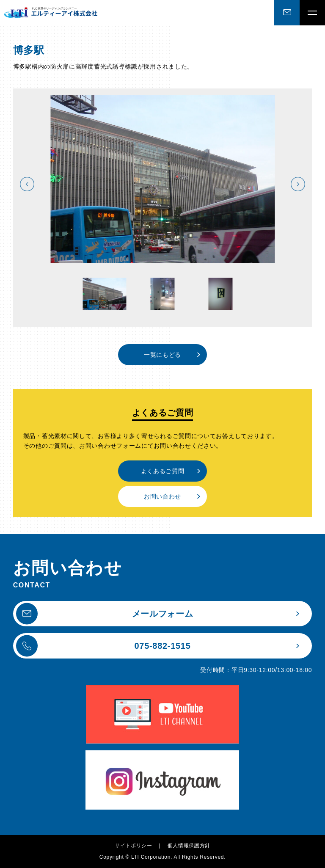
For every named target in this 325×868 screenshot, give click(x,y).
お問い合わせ (162, 496)
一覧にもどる (162, 355)
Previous (27, 184)
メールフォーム (105, 613)
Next (298, 184)
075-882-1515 (103, 646)
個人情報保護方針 (189, 846)
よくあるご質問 (163, 471)
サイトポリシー (134, 846)
